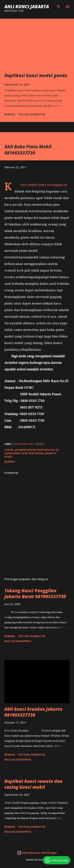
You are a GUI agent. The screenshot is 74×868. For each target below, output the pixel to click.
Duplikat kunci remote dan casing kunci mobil (33, 784)
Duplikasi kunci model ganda (36, 75)
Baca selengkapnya (18, 641)
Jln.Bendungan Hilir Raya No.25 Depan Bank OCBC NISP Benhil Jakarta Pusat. (31, 453)
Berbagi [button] (10, 114)
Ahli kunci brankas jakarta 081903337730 (33, 712)
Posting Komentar (32, 114)
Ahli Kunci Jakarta (27, 6)
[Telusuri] (59, 7)
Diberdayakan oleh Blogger (37, 853)
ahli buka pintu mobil (29, 444)
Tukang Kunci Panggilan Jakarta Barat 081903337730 (35, 593)
